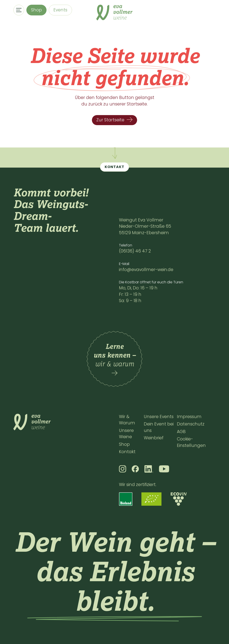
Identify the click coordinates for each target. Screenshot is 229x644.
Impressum (189, 417)
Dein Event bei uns (159, 427)
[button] (19, 10)
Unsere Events (159, 417)
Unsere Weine (126, 434)
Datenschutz (191, 424)
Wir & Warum (127, 420)
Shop (36, 10)
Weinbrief (154, 438)
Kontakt (127, 452)
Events (60, 10)
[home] (114, 13)
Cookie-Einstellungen (191, 442)
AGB (181, 432)
